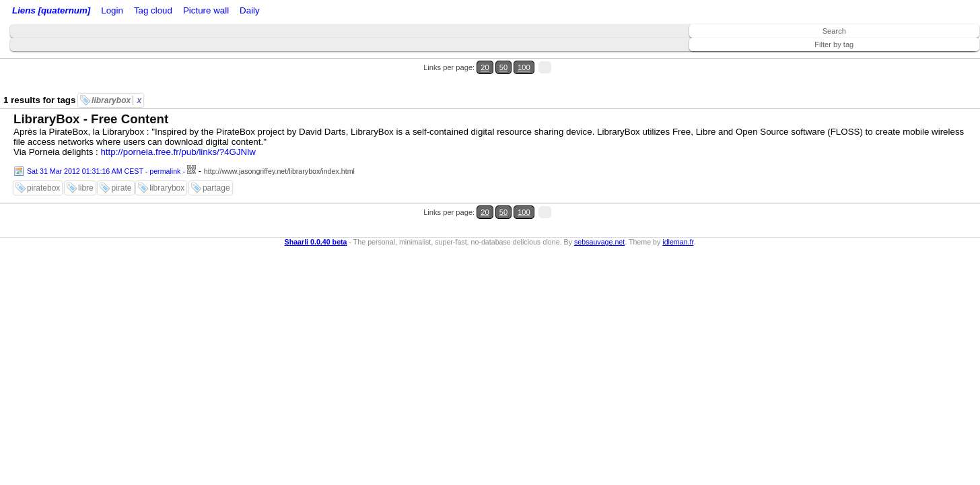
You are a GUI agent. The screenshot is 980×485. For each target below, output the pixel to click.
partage (216, 164)
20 (918, 60)
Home (103, 12)
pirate (121, 164)
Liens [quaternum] (48, 12)
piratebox (43, 164)
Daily (352, 12)
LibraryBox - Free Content (91, 95)
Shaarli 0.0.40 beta (316, 201)
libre (86, 164)
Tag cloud (268, 12)
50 (931, 60)
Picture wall (314, 12)
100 (945, 60)
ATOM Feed (221, 12)
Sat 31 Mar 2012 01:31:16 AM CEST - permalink (104, 147)
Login (130, 12)
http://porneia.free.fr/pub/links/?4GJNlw (178, 128)
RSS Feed (166, 12)
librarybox (116, 76)
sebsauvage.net (599, 201)
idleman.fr (678, 201)
